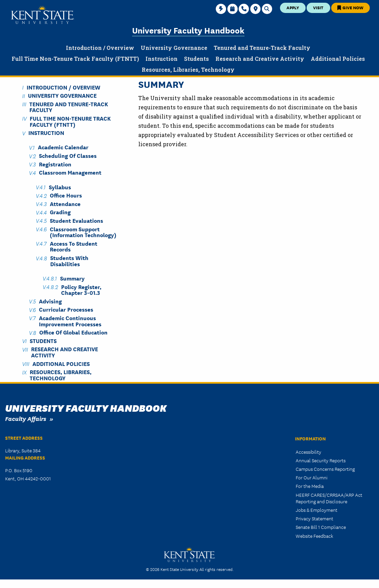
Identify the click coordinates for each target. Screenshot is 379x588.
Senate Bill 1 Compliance (321, 527)
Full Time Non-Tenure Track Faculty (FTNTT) (70, 121)
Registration (55, 164)
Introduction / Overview (64, 87)
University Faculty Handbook (188, 30)
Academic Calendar (63, 147)
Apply (293, 7)
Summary (72, 278)
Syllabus (60, 187)
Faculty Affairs (26, 418)
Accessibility (308, 452)
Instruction (46, 133)
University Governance (62, 95)
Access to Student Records (74, 246)
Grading (60, 212)
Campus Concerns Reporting (325, 469)
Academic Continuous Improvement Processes (70, 320)
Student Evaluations (76, 220)
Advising (50, 301)
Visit (318, 7)
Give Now (350, 7)
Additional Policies (61, 363)
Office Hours (66, 195)
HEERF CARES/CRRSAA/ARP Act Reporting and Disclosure (329, 498)
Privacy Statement (314, 518)
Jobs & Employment (317, 510)
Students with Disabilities (69, 261)
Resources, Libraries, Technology (61, 375)
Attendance (65, 203)
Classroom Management (70, 172)
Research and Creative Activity (65, 352)
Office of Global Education (73, 332)
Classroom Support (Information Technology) (83, 232)
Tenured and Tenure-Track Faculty (69, 107)
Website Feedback (314, 536)
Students (43, 340)
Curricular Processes (66, 309)
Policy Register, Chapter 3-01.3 (81, 289)
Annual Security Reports (321, 460)
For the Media (310, 486)
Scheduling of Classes (68, 156)
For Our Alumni (312, 477)
